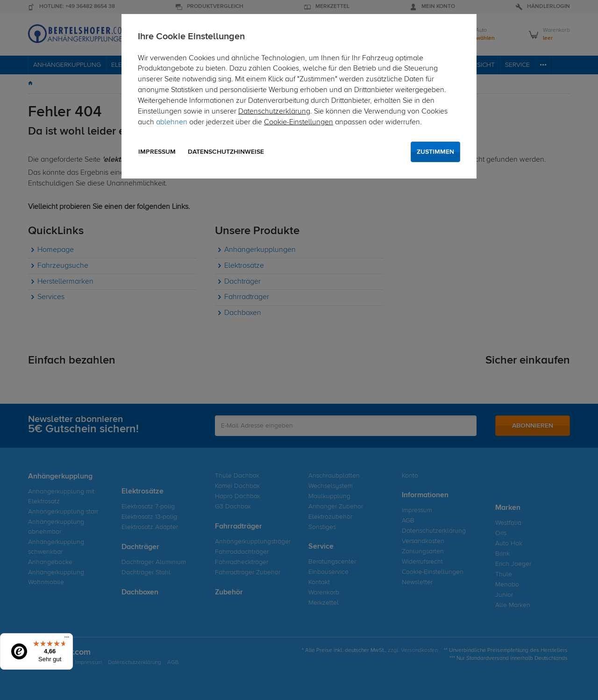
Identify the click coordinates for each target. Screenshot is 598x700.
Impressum (157, 152)
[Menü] (67, 639)
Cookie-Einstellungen (299, 122)
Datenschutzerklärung (274, 112)
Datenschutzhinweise (226, 152)
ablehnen (172, 122)
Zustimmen (435, 152)
